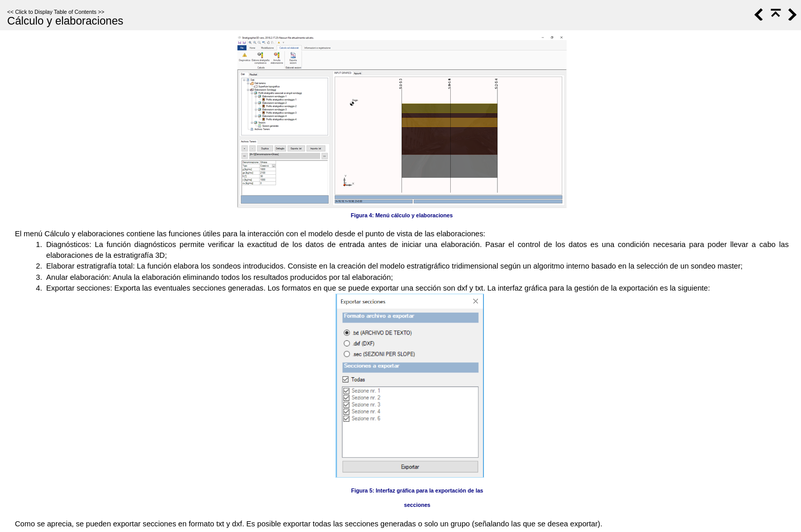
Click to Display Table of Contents (56, 12)
